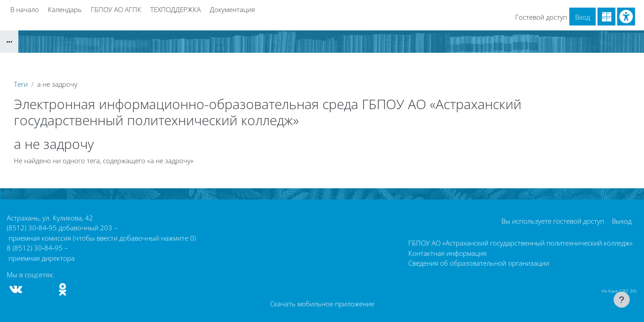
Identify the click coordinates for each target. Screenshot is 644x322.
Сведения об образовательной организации (479, 263)
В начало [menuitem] (25, 9)
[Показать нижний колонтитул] (622, 300)
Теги (21, 84)
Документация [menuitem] (232, 9)
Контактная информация (447, 253)
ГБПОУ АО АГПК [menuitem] (116, 9)
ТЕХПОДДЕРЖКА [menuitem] (176, 9)
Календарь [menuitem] (65, 9)
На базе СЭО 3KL (619, 291)
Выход (622, 221)
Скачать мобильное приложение (322, 304)
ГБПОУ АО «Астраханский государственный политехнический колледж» (521, 243)
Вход (583, 17)
